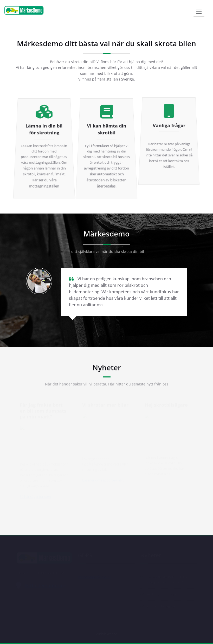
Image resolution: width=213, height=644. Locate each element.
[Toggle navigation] (199, 12)
